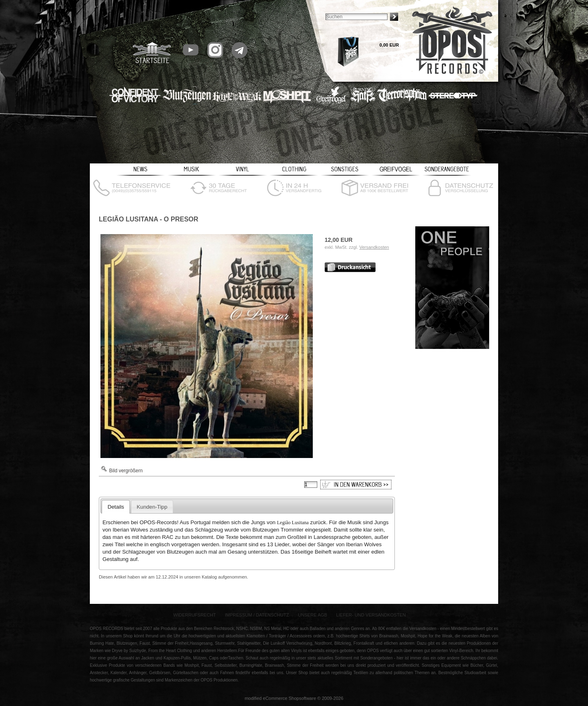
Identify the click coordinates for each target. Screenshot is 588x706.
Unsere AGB (313, 615)
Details (116, 507)
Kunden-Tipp (152, 507)
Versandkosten (374, 247)
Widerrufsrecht (195, 615)
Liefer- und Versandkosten (371, 615)
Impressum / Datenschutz (257, 615)
